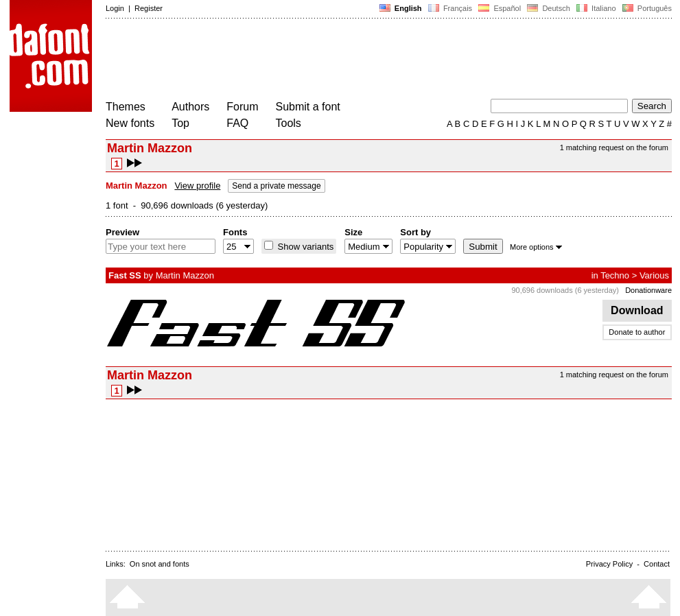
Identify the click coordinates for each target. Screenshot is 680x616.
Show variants (304, 247)
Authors (190, 107)
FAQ (237, 123)
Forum (242, 107)
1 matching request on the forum (614, 147)
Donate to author (637, 332)
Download (637, 310)
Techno (615, 275)
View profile (197, 186)
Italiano (596, 8)
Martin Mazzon (185, 275)
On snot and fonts (160, 564)
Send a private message (276, 186)
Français (450, 8)
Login (115, 8)
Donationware (648, 290)
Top (180, 123)
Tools (289, 123)
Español (500, 8)
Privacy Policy (609, 564)
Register (149, 8)
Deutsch (549, 8)
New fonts (130, 123)
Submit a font (308, 107)
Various (654, 275)
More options (536, 247)
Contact (657, 564)
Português (646, 8)
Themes (126, 107)
